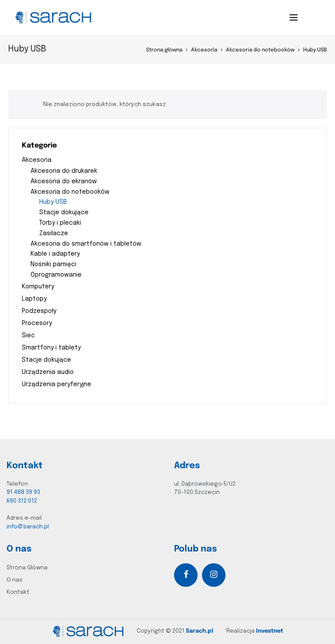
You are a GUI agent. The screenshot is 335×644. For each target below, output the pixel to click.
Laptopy (34, 299)
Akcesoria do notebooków (260, 50)
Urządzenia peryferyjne (56, 384)
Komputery (38, 287)
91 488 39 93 (23, 492)
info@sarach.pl (28, 527)
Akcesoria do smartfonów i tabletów (86, 244)
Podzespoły (39, 311)
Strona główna (164, 50)
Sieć (28, 336)
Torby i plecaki (60, 223)
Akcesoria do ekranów (64, 182)
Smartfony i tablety (51, 348)
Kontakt (18, 592)
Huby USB (53, 202)
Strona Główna (27, 568)
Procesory (37, 323)
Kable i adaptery (55, 254)
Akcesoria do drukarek (64, 171)
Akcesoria (204, 50)
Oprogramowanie (56, 275)
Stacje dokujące (64, 212)
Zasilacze (54, 233)
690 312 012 (22, 501)
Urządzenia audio (48, 372)
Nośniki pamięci (53, 264)
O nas (15, 580)
